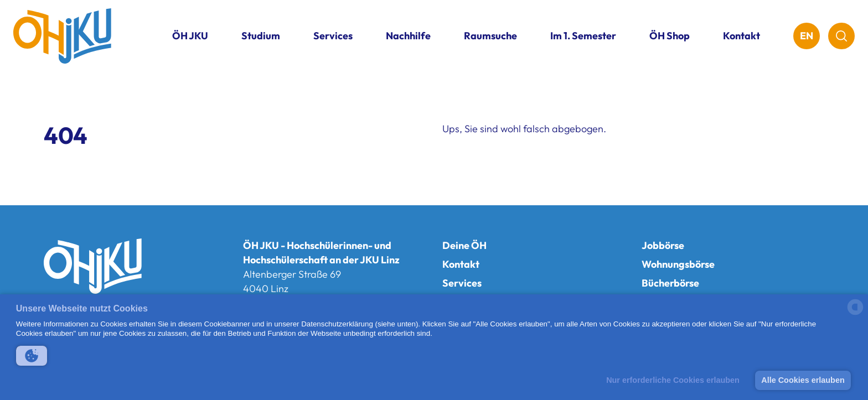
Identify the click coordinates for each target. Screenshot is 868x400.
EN (807, 36)
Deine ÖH (464, 245)
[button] (32, 356)
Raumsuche (490, 36)
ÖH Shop (670, 36)
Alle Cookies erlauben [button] (803, 380)
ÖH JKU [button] (190, 36)
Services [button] (333, 36)
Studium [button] (261, 36)
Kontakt (742, 36)
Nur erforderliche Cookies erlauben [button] (673, 380)
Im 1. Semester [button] (583, 36)
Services (462, 283)
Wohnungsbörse (678, 264)
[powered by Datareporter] (855, 314)
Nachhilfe (408, 36)
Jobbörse (663, 245)
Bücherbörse (670, 283)
